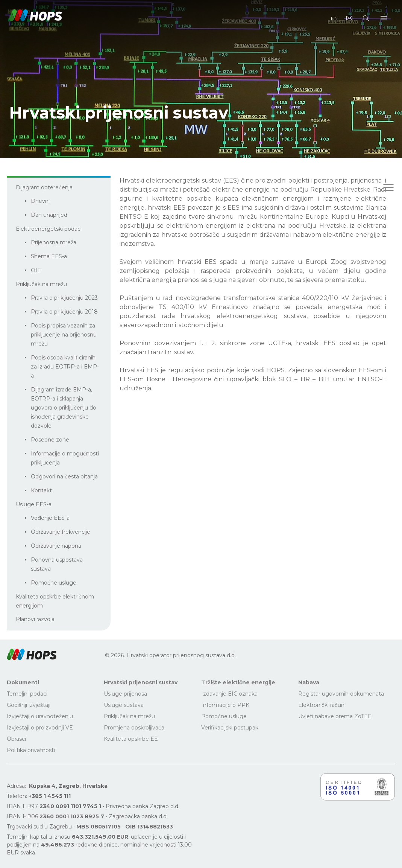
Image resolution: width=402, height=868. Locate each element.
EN (334, 18)
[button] (32, 654)
